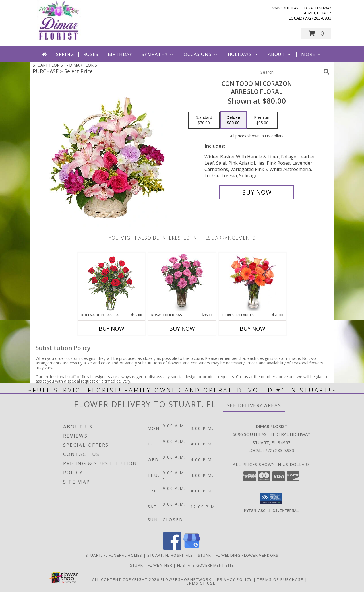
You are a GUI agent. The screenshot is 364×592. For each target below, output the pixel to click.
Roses (91, 54)
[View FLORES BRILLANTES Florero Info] (253, 282)
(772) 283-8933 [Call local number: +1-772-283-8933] (317, 18)
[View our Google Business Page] (192, 548)
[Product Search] (290, 72)
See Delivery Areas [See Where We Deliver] (254, 405)
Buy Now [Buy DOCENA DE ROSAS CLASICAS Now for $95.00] (111, 329)
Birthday (120, 54)
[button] (316, 33)
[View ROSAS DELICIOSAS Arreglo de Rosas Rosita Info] (182, 282)
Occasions (201, 54)
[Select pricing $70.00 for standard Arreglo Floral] (204, 120)
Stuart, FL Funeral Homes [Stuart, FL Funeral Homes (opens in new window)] (114, 555)
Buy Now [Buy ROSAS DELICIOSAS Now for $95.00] (182, 329)
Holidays (243, 54)
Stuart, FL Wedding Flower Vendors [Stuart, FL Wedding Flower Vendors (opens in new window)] (238, 555)
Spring (65, 54)
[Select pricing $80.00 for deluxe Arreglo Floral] (233, 120)
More (312, 54)
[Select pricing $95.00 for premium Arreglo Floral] (262, 120)
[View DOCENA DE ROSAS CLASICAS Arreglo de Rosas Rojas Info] (112, 283)
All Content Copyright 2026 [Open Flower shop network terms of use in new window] (126, 579)
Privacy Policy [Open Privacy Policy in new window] (234, 579)
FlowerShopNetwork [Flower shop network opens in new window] (186, 579)
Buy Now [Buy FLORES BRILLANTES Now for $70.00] (253, 329)
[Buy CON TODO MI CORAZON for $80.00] (257, 192)
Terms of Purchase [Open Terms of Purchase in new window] (280, 579)
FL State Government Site (206, 565)
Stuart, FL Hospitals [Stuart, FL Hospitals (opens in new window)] (170, 555)
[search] (326, 72)
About (280, 54)
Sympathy (158, 54)
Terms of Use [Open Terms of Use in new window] (200, 583)
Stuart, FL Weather (151, 565)
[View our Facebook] (172, 548)
